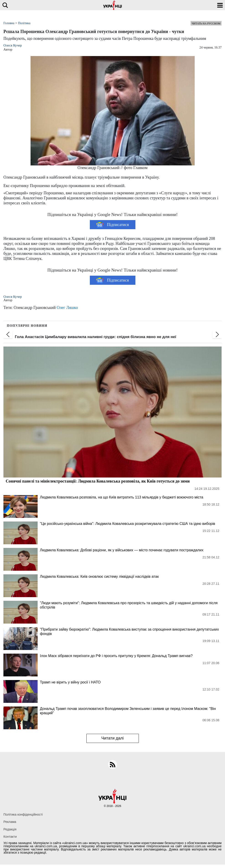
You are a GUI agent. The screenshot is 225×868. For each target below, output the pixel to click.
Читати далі (112, 738)
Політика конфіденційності (23, 814)
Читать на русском (206, 23)
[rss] (113, 765)
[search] (5, 5)
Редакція (10, 829)
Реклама (10, 822)
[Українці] (113, 5)
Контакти (10, 837)
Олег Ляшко (67, 308)
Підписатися (112, 225)
